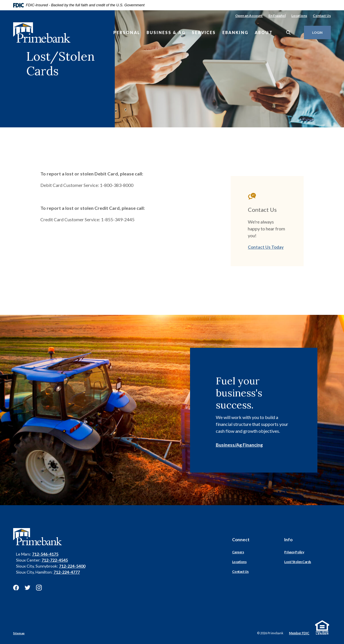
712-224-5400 (72, 566)
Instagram (39, 588)
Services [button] (204, 32)
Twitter (27, 588)
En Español (277, 16)
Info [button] (288, 540)
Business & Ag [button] (166, 32)
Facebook (16, 588)
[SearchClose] (288, 32)
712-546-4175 (45, 554)
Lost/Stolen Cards (298, 562)
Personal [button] (127, 32)
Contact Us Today (266, 247)
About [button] (264, 32)
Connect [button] (241, 540)
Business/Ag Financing (239, 445)
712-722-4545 (55, 560)
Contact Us (322, 16)
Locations (299, 16)
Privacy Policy (294, 552)
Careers (238, 552)
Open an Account (249, 16)
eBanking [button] (235, 32)
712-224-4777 (67, 572)
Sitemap (19, 633)
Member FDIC (299, 633)
